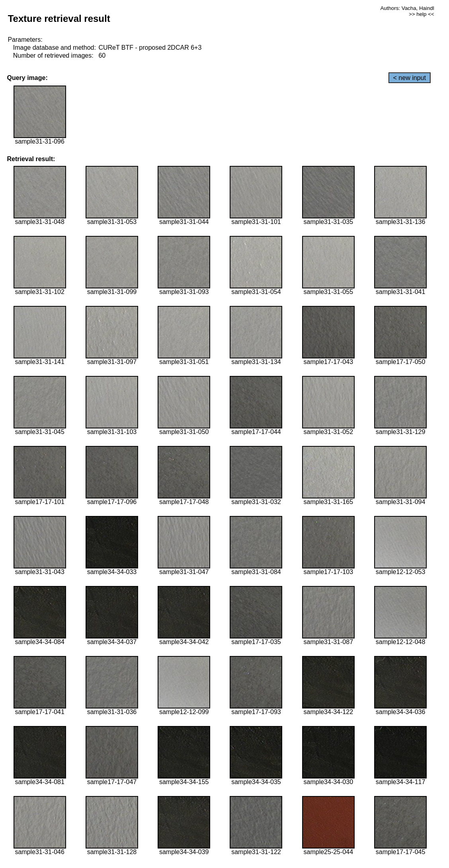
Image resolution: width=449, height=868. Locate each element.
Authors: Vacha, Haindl (407, 8)
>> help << (422, 14)
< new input (410, 78)
